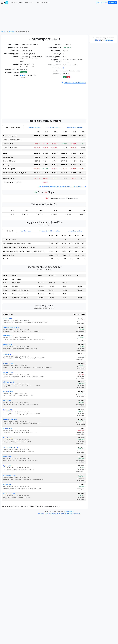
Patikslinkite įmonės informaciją (74, 83)
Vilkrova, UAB (8, 391)
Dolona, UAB (8, 410)
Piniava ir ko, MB (9, 494)
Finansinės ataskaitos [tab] (13, 127)
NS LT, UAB (7, 401)
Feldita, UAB (7, 318)
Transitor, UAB (8, 363)
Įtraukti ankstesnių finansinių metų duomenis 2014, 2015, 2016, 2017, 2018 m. (62, 187)
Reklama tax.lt (69, 512)
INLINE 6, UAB (8, 373)
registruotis (109, 40)
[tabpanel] (44, 159)
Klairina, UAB (8, 429)
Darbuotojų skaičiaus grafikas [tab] (50, 231)
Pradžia (4, 32)
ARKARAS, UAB (8, 335)
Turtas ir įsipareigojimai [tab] (75, 127)
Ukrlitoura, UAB (9, 382)
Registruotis (113, 2)
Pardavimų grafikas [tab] (53, 127)
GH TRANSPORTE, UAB (11, 447)
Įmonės (21, 2)
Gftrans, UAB (8, 345)
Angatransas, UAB (9, 475)
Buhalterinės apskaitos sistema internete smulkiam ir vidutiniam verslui (59, 513)
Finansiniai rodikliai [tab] (34, 127)
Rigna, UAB (7, 354)
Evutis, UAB (7, 457)
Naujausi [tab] (10, 231)
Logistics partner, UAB (11, 328)
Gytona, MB (7, 466)
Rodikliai (40, 2)
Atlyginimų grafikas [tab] (75, 231)
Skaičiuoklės (30, 2)
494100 (23, 75)
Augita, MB (7, 484)
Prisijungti (104, 2)
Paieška (47, 2)
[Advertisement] (44, 111)
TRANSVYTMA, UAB (10, 419)
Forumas (14, 2)
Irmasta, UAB (8, 438)
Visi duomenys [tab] (26, 231)
